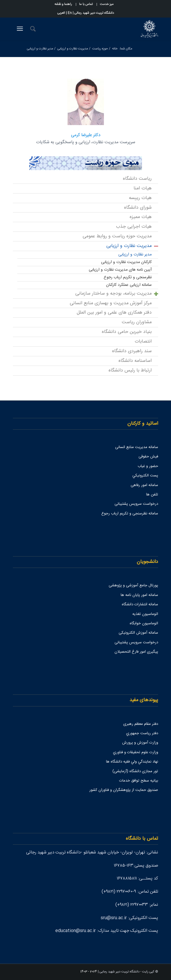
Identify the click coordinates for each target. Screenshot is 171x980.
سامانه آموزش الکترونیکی (138, 633)
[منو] (19, 29)
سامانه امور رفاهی (144, 485)
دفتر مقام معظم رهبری (141, 724)
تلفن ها (152, 495)
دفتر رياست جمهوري (142, 733)
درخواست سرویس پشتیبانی (136, 504)
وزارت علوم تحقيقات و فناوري (136, 752)
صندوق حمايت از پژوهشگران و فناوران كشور (124, 790)
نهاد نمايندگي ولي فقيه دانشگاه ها (132, 762)
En (70, 13)
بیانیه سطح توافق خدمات (139, 781)
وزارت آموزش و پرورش (140, 743)
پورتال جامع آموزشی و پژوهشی (133, 585)
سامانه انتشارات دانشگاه (140, 604)
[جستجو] (32, 29)
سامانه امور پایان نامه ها (139, 595)
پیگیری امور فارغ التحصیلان (136, 652)
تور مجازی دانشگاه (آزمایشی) (135, 771)
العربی (61, 13)
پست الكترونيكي (145, 476)
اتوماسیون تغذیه (145, 614)
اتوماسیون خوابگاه (144, 623)
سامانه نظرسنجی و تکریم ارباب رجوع (130, 514)
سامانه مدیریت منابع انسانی (137, 447)
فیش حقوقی (148, 457)
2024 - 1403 (89, 972)
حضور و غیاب (148, 466)
